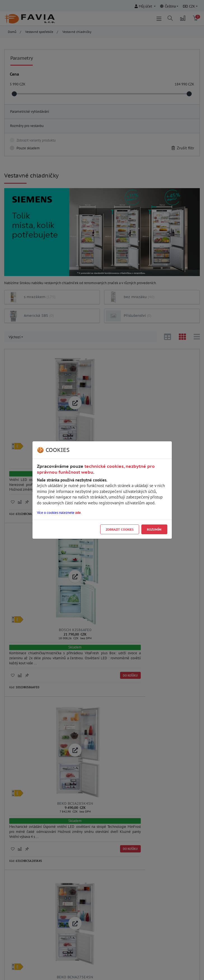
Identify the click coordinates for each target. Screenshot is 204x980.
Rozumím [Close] (154, 529)
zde (78, 513)
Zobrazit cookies (120, 529)
